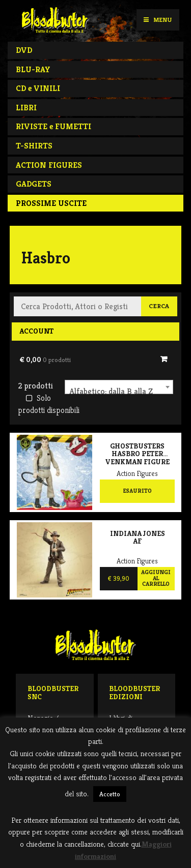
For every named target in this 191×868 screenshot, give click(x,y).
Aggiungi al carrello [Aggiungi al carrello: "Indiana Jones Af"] (156, 578)
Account (36, 331)
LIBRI (26, 108)
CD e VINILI (38, 88)
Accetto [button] (110, 794)
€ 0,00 (45, 360)
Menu (158, 20)
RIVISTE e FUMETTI (53, 126)
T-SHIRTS (34, 146)
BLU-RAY (33, 69)
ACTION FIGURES (49, 165)
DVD (24, 50)
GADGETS (34, 184)
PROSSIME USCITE (51, 203)
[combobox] (119, 387)
